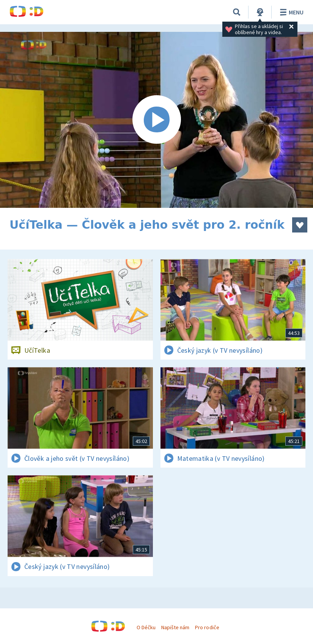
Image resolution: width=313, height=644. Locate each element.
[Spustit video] (156, 120)
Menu (290, 12)
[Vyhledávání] (237, 12)
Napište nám (175, 627)
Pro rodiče (207, 627)
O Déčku (146, 627)
